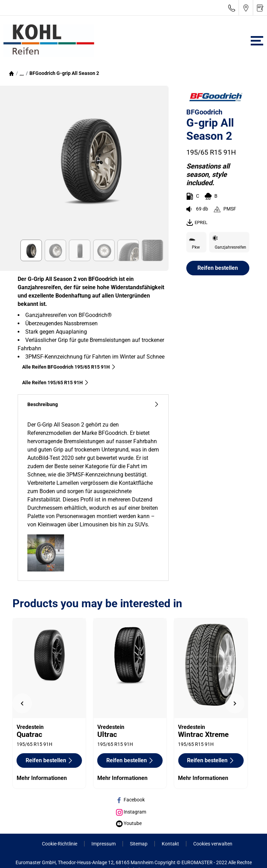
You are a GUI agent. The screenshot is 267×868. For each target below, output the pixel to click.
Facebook (130, 800)
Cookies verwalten (213, 844)
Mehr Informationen (42, 778)
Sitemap (139, 844)
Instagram (131, 812)
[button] (22, 73)
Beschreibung (93, 405)
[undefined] (22, 703)
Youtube (129, 823)
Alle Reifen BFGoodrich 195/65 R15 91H (69, 367)
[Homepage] (11, 73)
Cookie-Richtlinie (60, 844)
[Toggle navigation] (257, 41)
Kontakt (170, 844)
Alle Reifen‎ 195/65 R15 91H (56, 383)
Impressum (104, 844)
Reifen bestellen (218, 268)
